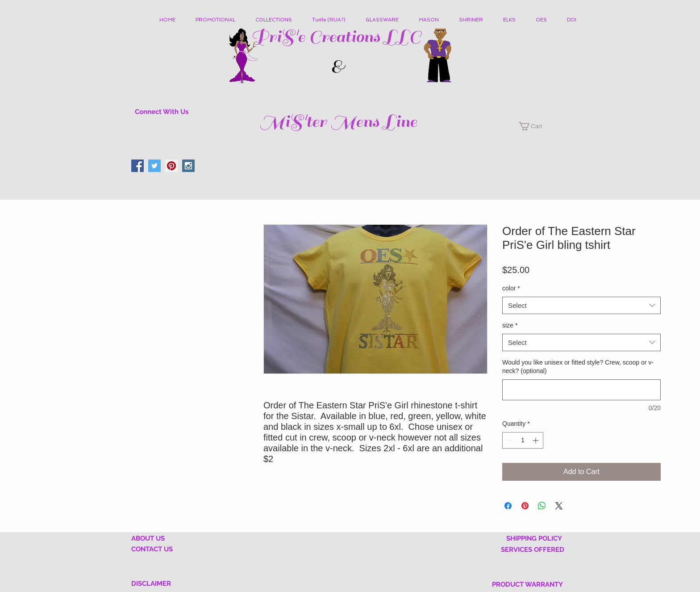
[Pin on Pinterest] (525, 506)
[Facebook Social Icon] (137, 166)
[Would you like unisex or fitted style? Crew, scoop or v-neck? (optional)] (581, 390)
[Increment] (536, 440)
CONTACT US (152, 549)
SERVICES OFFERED (533, 550)
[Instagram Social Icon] (188, 166)
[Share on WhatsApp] (542, 506)
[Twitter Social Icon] (154, 166)
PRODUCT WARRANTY (527, 584)
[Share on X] (559, 506)
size (510, 325)
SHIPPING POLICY (534, 538)
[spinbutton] (523, 440)
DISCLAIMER (151, 584)
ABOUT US (148, 538)
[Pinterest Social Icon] (171, 166)
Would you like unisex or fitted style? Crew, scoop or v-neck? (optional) (578, 367)
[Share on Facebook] (508, 506)
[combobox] (581, 305)
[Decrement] (509, 440)
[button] (277, 20)
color (511, 288)
